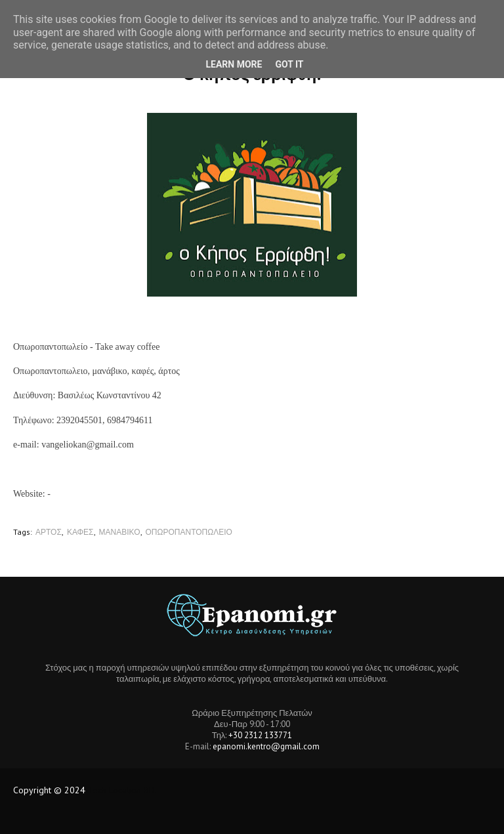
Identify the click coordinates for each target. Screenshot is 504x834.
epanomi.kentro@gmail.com (266, 746)
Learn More (234, 64)
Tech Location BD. (122, 790)
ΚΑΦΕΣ (80, 532)
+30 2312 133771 (260, 735)
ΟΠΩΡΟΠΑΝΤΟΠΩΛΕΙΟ (189, 532)
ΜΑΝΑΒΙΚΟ (120, 532)
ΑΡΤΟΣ (49, 532)
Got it (289, 64)
